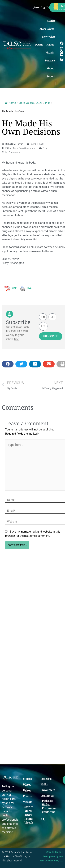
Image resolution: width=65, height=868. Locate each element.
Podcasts (50, 60)
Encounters (48, 790)
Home (10, 103)
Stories (51, 21)
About (51, 68)
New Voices (49, 37)
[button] (55, 83)
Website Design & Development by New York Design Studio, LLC (51, 856)
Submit (52, 76)
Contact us (47, 796)
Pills (48, 103)
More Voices (47, 29)
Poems (39, 44)
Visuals (50, 52)
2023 (39, 103)
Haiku (51, 44)
